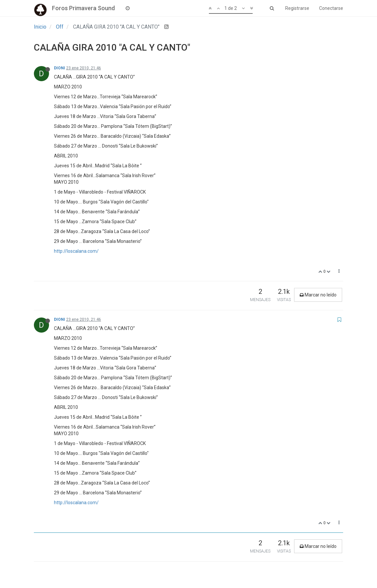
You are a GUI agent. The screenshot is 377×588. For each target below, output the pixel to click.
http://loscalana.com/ (76, 251)
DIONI (60, 68)
